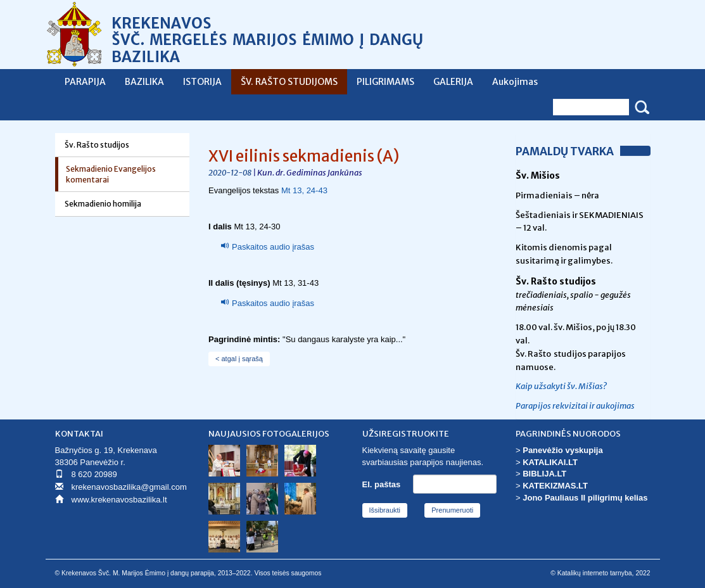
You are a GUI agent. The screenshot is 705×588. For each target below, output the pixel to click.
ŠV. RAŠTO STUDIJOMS (289, 82)
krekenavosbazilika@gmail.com (129, 487)
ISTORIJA (202, 82)
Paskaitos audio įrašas (273, 247)
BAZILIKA (144, 82)
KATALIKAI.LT (550, 462)
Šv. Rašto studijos (97, 145)
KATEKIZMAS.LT (555, 486)
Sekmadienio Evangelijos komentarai (111, 174)
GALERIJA (453, 82)
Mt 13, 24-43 (304, 190)
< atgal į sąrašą (239, 359)
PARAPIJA (85, 82)
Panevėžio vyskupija (562, 450)
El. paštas (382, 484)
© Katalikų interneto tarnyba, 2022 (600, 573)
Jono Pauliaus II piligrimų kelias (585, 498)
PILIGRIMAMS (385, 82)
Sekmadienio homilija (103, 204)
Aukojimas (515, 82)
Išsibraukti (385, 510)
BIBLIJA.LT (544, 474)
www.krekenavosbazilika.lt (119, 500)
